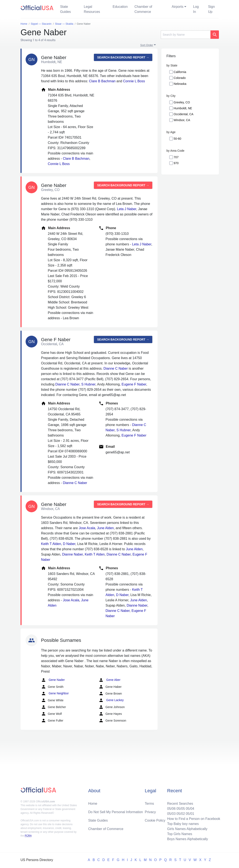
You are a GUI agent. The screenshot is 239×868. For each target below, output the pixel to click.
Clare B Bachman (102, 81)
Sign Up (212, 9)
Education (120, 7)
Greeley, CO (182, 102)
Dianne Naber (73, 554)
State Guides (65, 9)
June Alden (105, 528)
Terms (150, 804)
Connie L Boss (134, 81)
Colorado (180, 78)
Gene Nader (53, 680)
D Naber (69, 544)
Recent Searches (180, 804)
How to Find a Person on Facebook (194, 819)
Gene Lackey (111, 700)
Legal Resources (92, 9)
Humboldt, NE (183, 108)
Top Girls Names (180, 834)
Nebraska (180, 84)
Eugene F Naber (134, 384)
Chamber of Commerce (143, 9)
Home (93, 804)
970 (176, 163)
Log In (196, 9)
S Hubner (88, 384)
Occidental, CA (183, 114)
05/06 (171, 809)
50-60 (177, 139)
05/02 (181, 814)
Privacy (150, 812)
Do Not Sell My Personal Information (116, 812)
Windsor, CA (182, 120)
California (180, 72)
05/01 (190, 814)
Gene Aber (109, 680)
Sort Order (147, 45)
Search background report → (123, 57)
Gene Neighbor (55, 694)
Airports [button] (178, 7)
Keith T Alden (51, 544)
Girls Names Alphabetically (187, 829)
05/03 (171, 814)
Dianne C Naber (116, 368)
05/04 (190, 809)
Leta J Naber (127, 209)
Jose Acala (87, 528)
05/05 (181, 809)
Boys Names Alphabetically (187, 839)
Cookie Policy (155, 820)
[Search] (186, 35)
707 (176, 157)
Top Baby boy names (183, 824)
